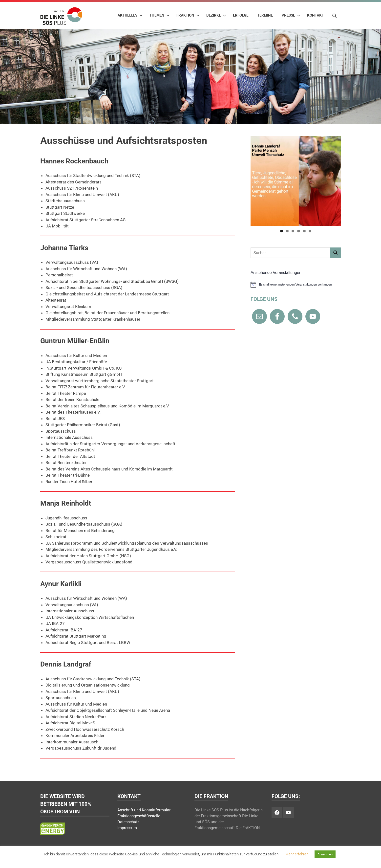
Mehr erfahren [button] (297, 854)
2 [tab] (287, 231)
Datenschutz (128, 822)
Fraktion (188, 15)
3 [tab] (293, 231)
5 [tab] (304, 231)
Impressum (127, 828)
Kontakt (316, 15)
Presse (291, 15)
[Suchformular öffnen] (335, 15)
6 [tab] (310, 231)
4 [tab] (299, 231)
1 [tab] (282, 231)
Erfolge (241, 15)
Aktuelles (130, 15)
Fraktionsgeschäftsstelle (139, 816)
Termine (265, 15)
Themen (159, 15)
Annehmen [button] (325, 854)
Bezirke (216, 15)
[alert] (296, 285)
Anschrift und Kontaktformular (144, 810)
